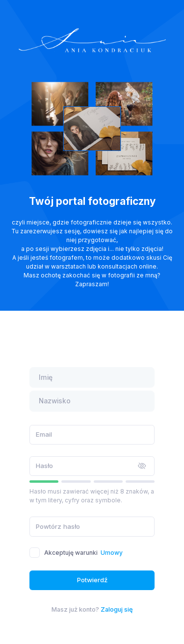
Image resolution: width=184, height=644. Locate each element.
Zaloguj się (117, 609)
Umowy (112, 553)
